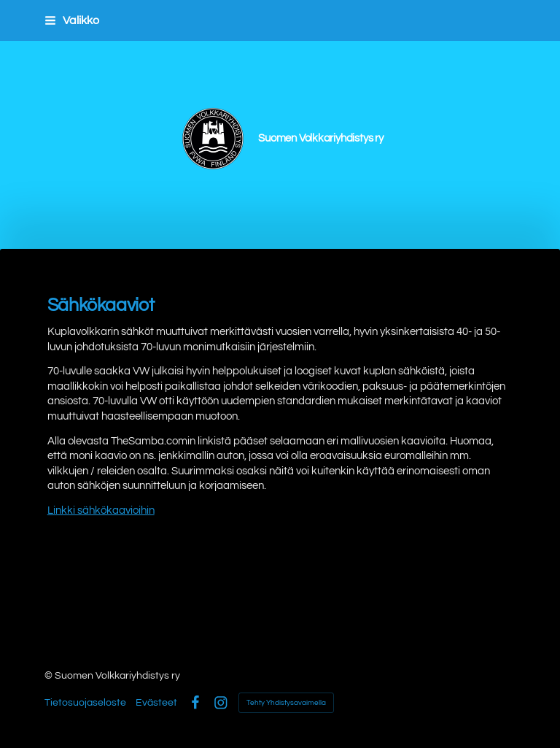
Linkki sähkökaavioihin (101, 510)
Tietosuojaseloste (85, 703)
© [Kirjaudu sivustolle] (50, 676)
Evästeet (156, 703)
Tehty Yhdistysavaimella (286, 703)
